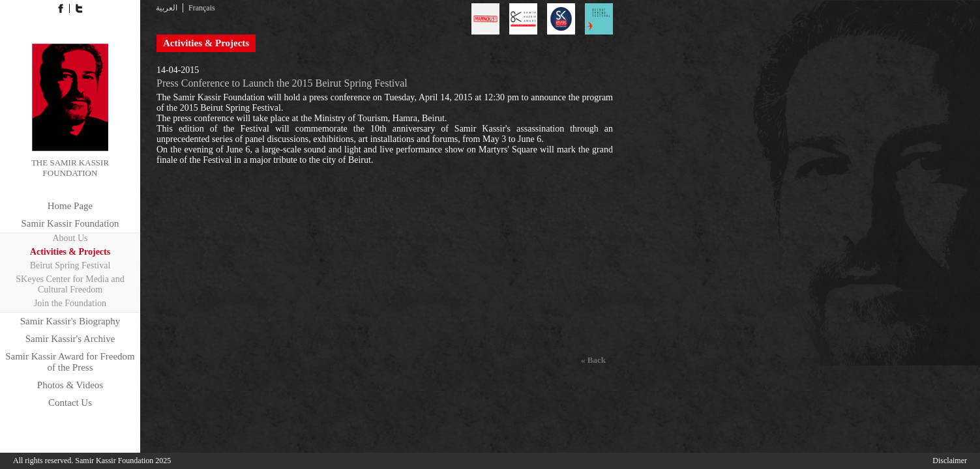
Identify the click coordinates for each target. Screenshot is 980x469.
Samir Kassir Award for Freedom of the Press (70, 362)
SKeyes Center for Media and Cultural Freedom (70, 284)
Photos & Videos (70, 385)
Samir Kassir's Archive (70, 339)
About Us (70, 238)
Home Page (70, 206)
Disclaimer (950, 461)
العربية (167, 8)
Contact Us (70, 403)
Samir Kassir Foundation (70, 223)
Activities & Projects (70, 252)
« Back (593, 360)
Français (202, 8)
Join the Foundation (70, 303)
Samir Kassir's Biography (70, 321)
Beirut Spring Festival (70, 265)
